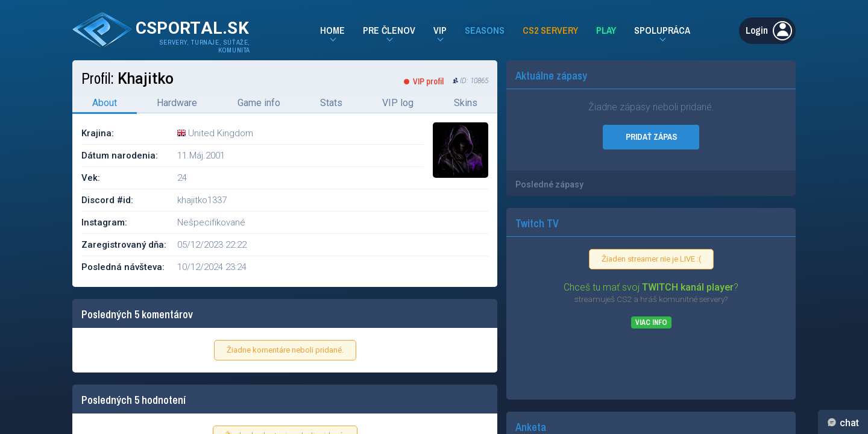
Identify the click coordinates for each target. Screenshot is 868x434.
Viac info (651, 322)
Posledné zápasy (549, 184)
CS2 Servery (550, 30)
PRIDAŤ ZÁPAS (651, 137)
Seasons (485, 30)
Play (606, 30)
